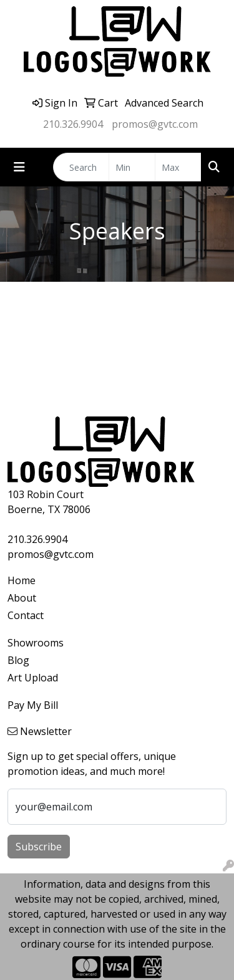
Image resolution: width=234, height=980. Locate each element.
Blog (18, 660)
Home (22, 580)
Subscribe (39, 847)
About (22, 598)
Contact (26, 615)
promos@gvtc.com (155, 124)
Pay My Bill (33, 705)
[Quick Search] (81, 167)
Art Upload (33, 678)
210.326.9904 (73, 124)
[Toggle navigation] (19, 167)
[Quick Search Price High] (178, 167)
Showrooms (36, 643)
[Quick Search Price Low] (132, 167)
